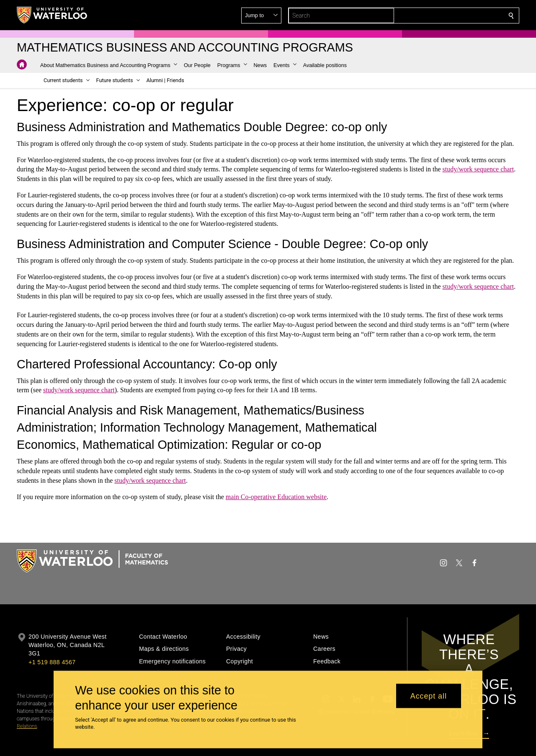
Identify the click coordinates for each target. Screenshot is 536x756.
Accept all (429, 696)
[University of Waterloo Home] (52, 15)
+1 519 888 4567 (52, 662)
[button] (451, 16)
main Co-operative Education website (276, 497)
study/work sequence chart (478, 169)
